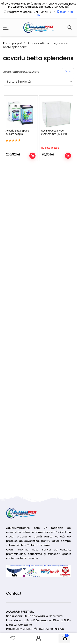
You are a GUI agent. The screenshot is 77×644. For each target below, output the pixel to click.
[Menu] (6, 28)
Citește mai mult (68, 156)
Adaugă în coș (32, 156)
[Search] (70, 28)
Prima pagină (13, 43)
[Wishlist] (13, 638)
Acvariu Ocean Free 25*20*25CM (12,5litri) (54, 132)
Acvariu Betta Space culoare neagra (17, 132)
